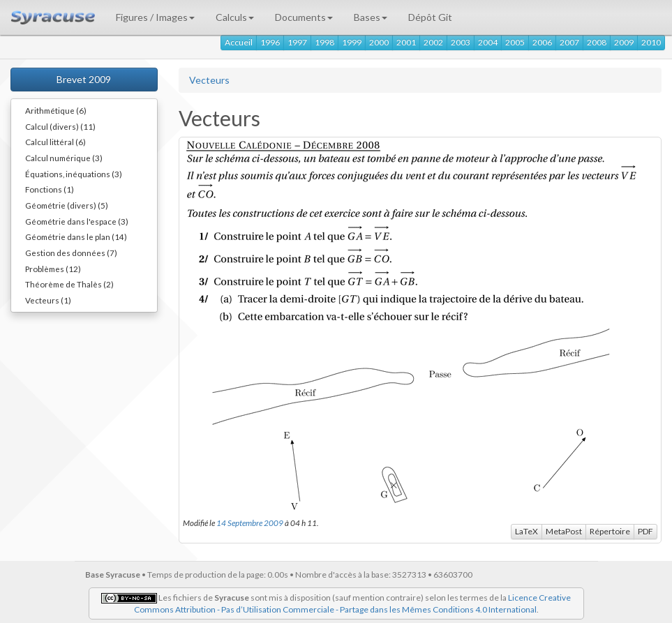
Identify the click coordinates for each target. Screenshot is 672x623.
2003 (461, 42)
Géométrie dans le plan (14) (76, 237)
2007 (569, 42)
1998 (324, 42)
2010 (651, 42)
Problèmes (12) (53, 269)
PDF (645, 531)
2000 (379, 42)
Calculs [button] (235, 17)
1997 (297, 42)
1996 (270, 42)
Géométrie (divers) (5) (67, 205)
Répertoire (610, 531)
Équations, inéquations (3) (74, 174)
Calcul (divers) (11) (60, 126)
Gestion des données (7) (71, 253)
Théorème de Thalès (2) (69, 284)
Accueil (239, 42)
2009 (624, 42)
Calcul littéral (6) (55, 142)
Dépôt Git (430, 17)
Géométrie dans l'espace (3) (77, 221)
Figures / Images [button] (155, 17)
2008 (597, 42)
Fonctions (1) (50, 189)
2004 (488, 42)
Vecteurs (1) (48, 300)
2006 (542, 42)
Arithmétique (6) (56, 110)
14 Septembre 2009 (250, 523)
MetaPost (564, 531)
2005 (515, 42)
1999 (352, 42)
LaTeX (527, 531)
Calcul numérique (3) (64, 158)
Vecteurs (209, 80)
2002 (433, 42)
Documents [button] (304, 17)
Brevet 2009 (84, 79)
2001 (406, 42)
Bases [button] (371, 17)
